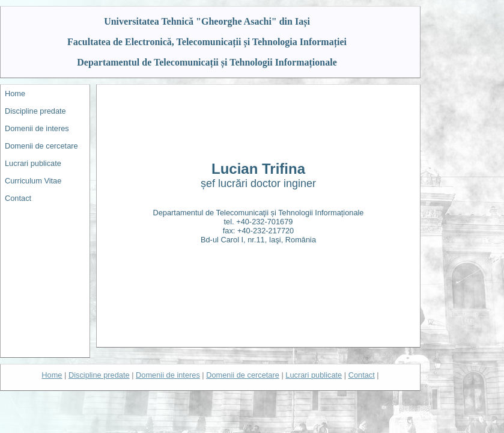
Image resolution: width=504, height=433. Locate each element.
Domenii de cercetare (41, 146)
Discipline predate (35, 111)
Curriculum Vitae (33, 181)
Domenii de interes (37, 128)
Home (15, 94)
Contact (18, 198)
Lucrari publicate (33, 163)
